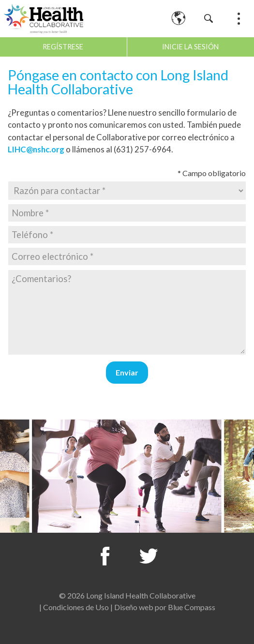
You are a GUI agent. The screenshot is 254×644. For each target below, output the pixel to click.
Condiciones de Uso (76, 607)
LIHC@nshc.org (36, 149)
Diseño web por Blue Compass (165, 607)
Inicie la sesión (190, 47)
